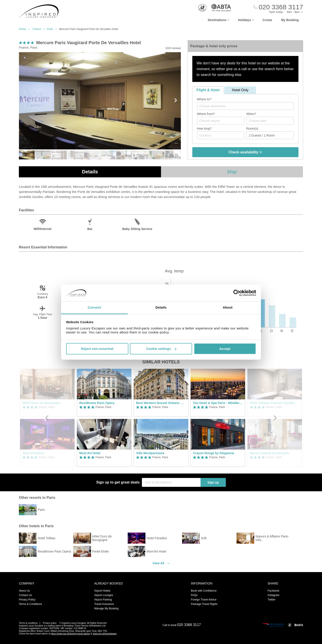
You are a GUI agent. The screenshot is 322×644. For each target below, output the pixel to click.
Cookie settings (161, 349)
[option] (104, 418)
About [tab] (228, 308)
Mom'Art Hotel (90, 453)
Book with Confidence (204, 591)
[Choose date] (270, 121)
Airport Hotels (102, 591)
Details (90, 172)
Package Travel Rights (204, 604)
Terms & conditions (28, 623)
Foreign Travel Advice (204, 600)
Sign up (213, 482)
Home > (25, 29)
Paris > (53, 29)
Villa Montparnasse (150, 453)
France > (40, 29)
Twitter (271, 600)
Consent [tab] (94, 308)
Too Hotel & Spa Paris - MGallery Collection (218, 403)
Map (232, 172)
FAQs (194, 595)
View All (158, 563)
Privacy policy (50, 623)
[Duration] (221, 135)
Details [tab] (161, 308)
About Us (24, 591)
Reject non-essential (97, 349)
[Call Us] (278, 7)
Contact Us (25, 595)
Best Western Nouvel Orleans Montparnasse (161, 403)
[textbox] (248, 106)
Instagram (273, 595)
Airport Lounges (104, 595)
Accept (225, 349)
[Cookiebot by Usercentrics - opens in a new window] (237, 293)
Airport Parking (103, 600)
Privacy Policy (27, 600)
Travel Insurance (104, 604)
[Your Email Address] (171, 482)
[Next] (275, 418)
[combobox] (245, 106)
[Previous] (47, 418)
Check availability (245, 152)
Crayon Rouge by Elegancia (214, 453)
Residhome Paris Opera (97, 403)
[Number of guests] (270, 135)
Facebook (273, 591)
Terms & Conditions (30, 604)
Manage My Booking (106, 608)
